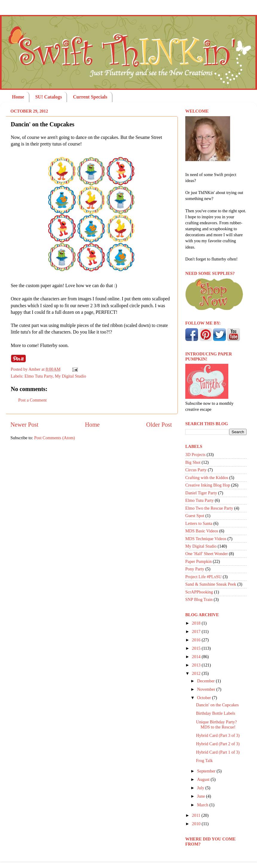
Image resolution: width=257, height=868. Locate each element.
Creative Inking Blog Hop (208, 485)
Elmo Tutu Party (39, 376)
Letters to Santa (199, 523)
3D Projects (195, 455)
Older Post (159, 425)
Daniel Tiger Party (201, 493)
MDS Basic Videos (202, 531)
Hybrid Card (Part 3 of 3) (218, 735)
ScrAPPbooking (199, 592)
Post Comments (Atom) (55, 438)
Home (18, 97)
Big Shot (193, 462)
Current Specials (90, 97)
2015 (197, 648)
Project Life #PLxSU (204, 577)
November (207, 689)
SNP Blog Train (199, 599)
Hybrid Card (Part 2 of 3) (218, 744)
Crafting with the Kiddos (207, 478)
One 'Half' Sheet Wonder (206, 554)
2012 (197, 673)
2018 (197, 623)
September (207, 771)
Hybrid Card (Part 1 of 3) (218, 752)
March (203, 805)
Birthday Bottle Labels (216, 713)
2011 (197, 815)
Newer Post (25, 425)
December (207, 681)
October (205, 698)
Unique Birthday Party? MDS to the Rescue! (217, 724)
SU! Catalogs (49, 97)
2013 (197, 665)
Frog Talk (204, 761)
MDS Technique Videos (206, 539)
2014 (197, 657)
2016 (197, 640)
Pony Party (195, 569)
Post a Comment (32, 400)
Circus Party (196, 470)
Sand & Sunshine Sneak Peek (211, 584)
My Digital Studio (70, 376)
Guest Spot (195, 516)
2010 (197, 824)
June (202, 796)
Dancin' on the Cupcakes (217, 705)
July (201, 788)
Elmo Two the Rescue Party (209, 508)
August (204, 779)
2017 (197, 631)
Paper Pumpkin (198, 561)
